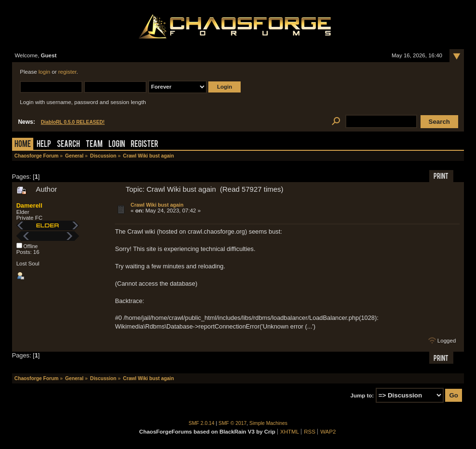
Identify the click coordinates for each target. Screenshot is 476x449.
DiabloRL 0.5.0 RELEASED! (73, 122)
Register (144, 145)
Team (94, 145)
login (44, 72)
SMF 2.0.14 (202, 423)
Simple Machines (268, 423)
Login (117, 145)
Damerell (29, 205)
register (68, 72)
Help (44, 145)
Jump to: (362, 396)
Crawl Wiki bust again (157, 205)
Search (68, 145)
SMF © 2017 (232, 423)
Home (23, 145)
